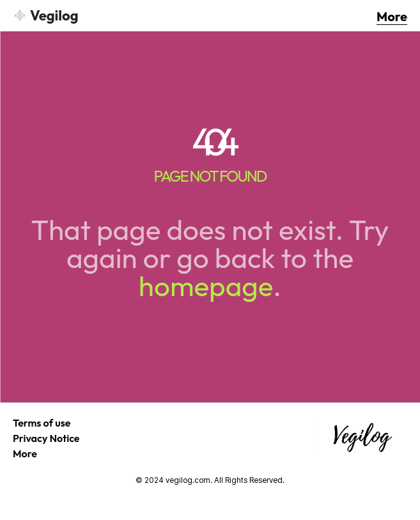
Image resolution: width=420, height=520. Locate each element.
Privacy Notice (46, 438)
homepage (206, 286)
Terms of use (42, 423)
